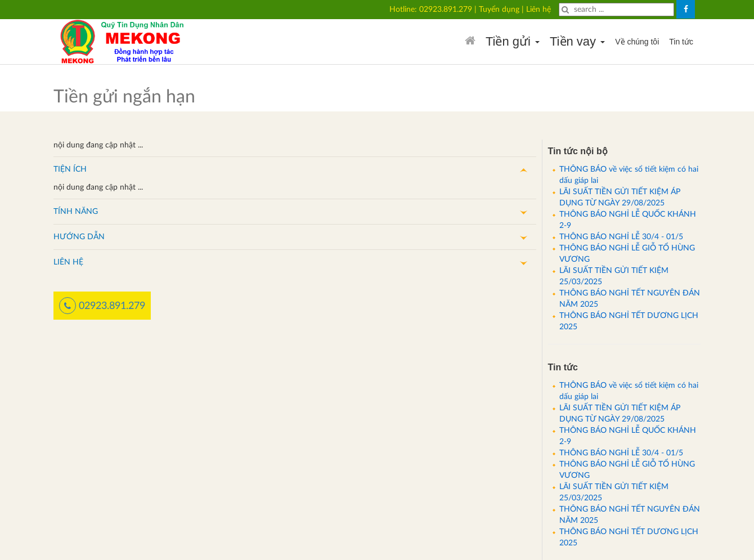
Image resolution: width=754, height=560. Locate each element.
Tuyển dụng (499, 10)
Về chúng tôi (637, 42)
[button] (295, 169)
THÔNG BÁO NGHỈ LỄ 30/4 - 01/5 (621, 237)
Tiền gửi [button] (513, 41)
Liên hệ (538, 10)
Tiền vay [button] (577, 41)
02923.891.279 (446, 10)
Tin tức (681, 42)
